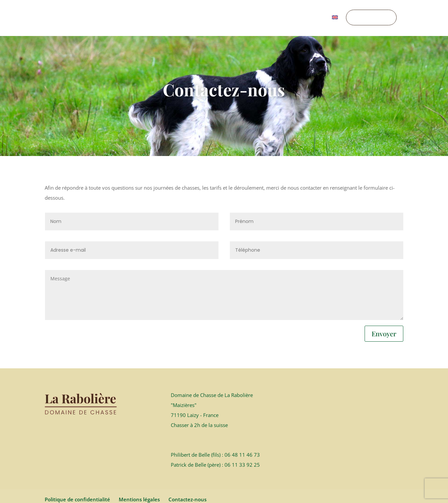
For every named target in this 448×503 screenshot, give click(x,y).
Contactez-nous (187, 473)
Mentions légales (139, 473)
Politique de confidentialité (77, 473)
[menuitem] (335, 26)
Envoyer (384, 307)
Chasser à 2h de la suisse (199, 398)
